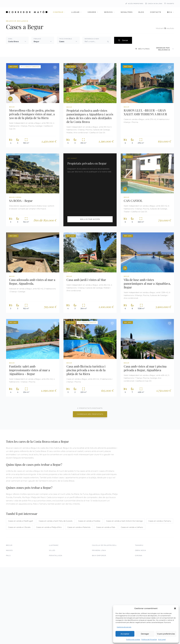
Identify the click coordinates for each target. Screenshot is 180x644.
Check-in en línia (154, 4)
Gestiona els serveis (124, 627)
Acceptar (125, 634)
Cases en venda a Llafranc (132, 527)
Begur (9, 545)
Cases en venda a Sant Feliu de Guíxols (56, 521)
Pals (8, 555)
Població (37, 39)
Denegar (145, 634)
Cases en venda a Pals (106, 527)
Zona (10, 39)
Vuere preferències (166, 634)
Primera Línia (99, 550)
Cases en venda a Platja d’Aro (49, 527)
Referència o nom (92, 39)
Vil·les (52, 550)
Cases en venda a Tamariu (160, 521)
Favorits (169, 4)
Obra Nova (140, 550)
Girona (139, 555)
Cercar (123, 40)
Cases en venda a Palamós (79, 527)
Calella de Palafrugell (104, 545)
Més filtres (142, 49)
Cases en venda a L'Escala (19, 527)
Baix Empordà (99, 555)
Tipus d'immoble (66, 39)
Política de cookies (133, 639)
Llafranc (54, 545)
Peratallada (56, 555)
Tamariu (139, 545)
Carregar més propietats (90, 414)
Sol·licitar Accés (90, 219)
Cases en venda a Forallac (89, 521)
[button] (175, 608)
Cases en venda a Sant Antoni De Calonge (124, 521)
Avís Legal (162, 639)
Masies (9, 550)
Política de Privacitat (149, 639)
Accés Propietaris (134, 4)
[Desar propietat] (55, 67)
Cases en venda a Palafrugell (21, 521)
